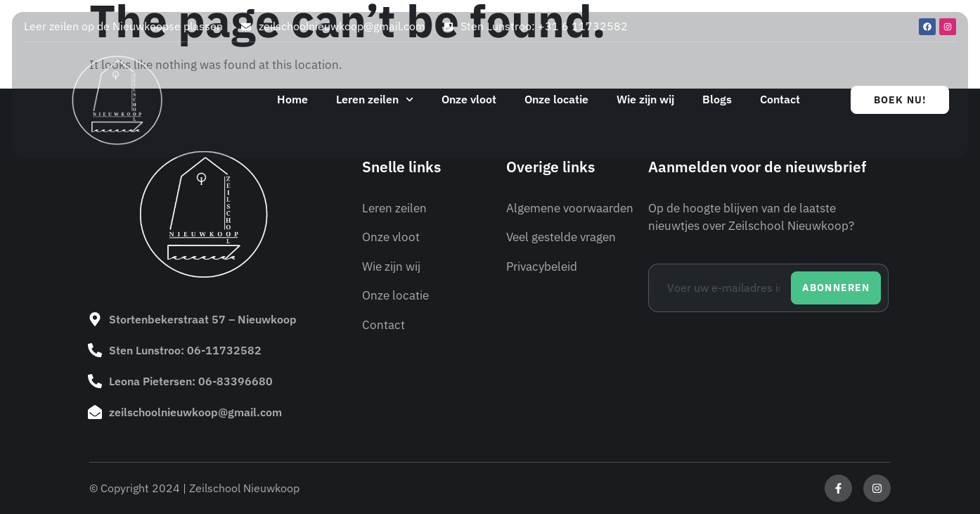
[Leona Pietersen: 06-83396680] (95, 381)
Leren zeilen (375, 99)
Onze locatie (556, 99)
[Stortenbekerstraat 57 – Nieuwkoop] (95, 319)
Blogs (717, 99)
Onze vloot (469, 99)
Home (292, 99)
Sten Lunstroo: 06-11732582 (185, 350)
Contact (780, 99)
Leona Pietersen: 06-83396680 (191, 381)
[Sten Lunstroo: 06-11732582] (95, 350)
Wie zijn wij (645, 99)
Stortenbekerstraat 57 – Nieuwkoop (203, 319)
